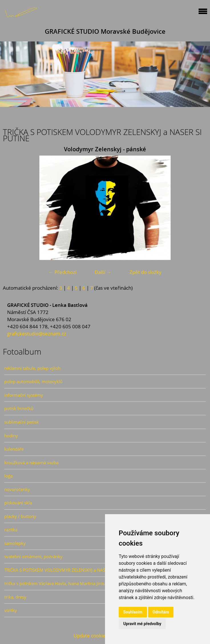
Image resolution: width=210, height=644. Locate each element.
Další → (103, 272)
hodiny (11, 436)
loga (8, 476)
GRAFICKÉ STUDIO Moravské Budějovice (105, 31)
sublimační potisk (22, 422)
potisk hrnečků (19, 408)
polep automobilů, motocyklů (33, 381)
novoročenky (17, 489)
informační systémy (24, 395)
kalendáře (14, 449)
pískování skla (18, 503)
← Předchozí (62, 272)
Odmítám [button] (161, 612)
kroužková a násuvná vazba (31, 462)
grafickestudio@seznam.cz (37, 334)
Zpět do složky (146, 272)
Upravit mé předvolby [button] (142, 624)
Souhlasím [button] (133, 612)
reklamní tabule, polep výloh (32, 368)
